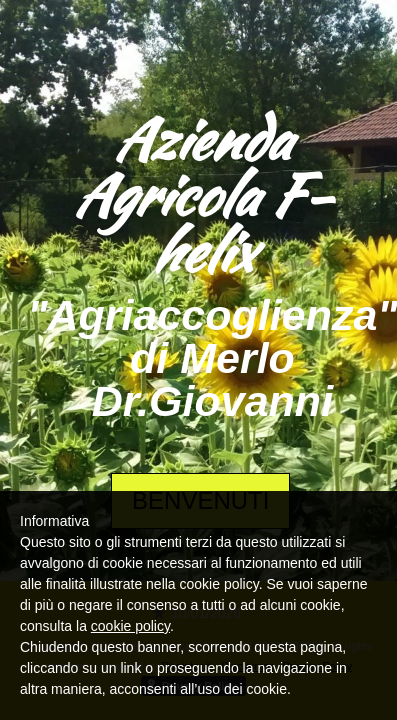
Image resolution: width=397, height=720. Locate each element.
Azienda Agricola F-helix (201, 195)
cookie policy (130, 626)
